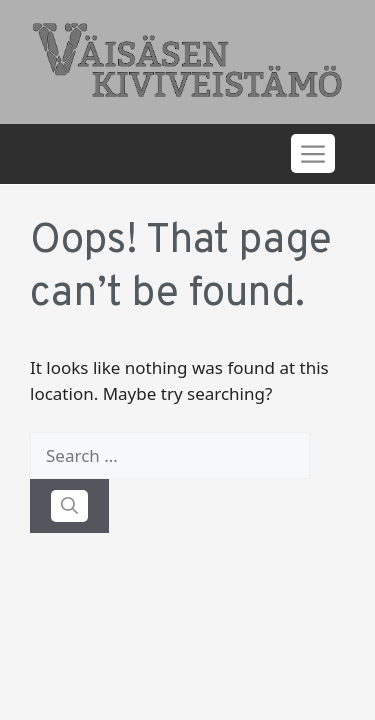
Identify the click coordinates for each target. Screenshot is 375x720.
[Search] (69, 506)
